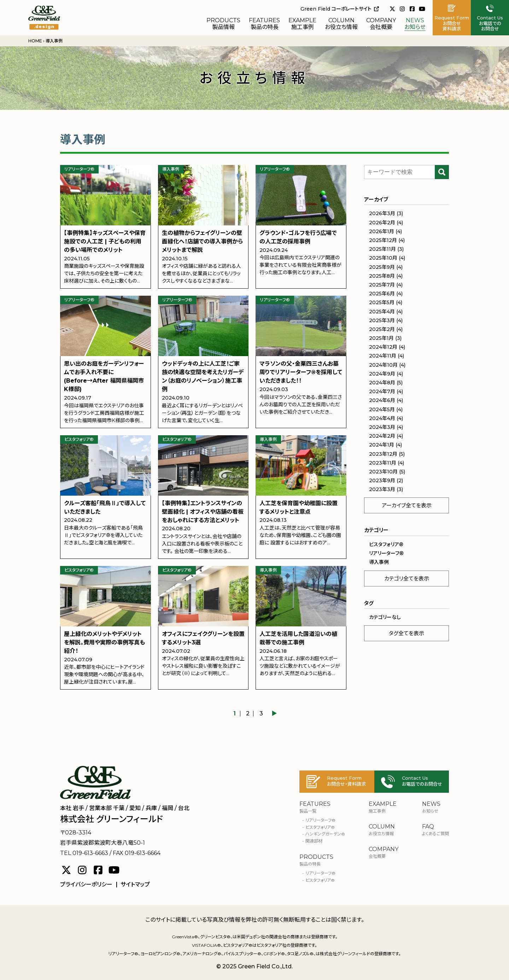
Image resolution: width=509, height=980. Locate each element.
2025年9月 (382, 267)
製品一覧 (322, 807)
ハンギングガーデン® (325, 834)
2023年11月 (383, 463)
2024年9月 (382, 374)
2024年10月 (383, 365)
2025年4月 (382, 312)
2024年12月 (383, 347)
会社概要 (381, 24)
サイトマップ (135, 884)
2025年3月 (382, 320)
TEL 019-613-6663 (84, 853)
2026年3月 (382, 213)
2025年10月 (383, 258)
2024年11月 (383, 356)
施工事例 (302, 24)
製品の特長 (264, 24)
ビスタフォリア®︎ (386, 544)
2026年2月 (382, 223)
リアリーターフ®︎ (386, 553)
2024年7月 (382, 391)
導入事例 (379, 562)
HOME (35, 41)
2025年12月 (383, 240)
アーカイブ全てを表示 (407, 505)
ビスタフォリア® (320, 880)
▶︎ (274, 714)
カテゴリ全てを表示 (407, 578)
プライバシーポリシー (86, 884)
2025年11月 (382, 249)
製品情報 (223, 24)
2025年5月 (382, 302)
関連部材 (314, 841)
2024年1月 (382, 445)
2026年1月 (382, 231)
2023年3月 (382, 489)
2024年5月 (382, 409)
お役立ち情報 (341, 24)
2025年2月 (382, 329)
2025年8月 (382, 276)
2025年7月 (382, 285)
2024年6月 (382, 400)
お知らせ (415, 24)
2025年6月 (382, 294)
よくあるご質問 (435, 830)
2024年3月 (382, 427)
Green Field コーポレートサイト (340, 9)
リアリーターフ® (320, 820)
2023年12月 (383, 454)
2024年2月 (382, 436)
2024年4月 (382, 418)
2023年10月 (383, 472)
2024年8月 (382, 383)
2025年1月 (381, 338)
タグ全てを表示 (406, 633)
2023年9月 (382, 480)
